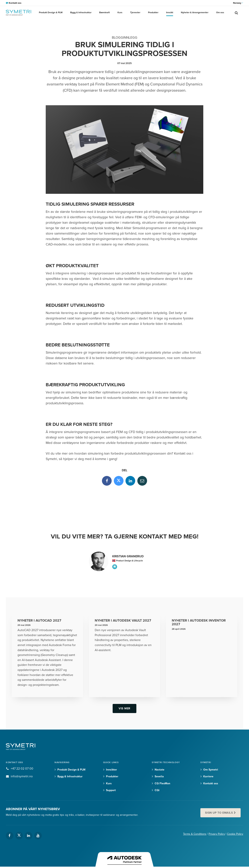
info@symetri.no (22, 776)
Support (111, 790)
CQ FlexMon (162, 783)
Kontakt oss (211, 783)
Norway (238, 3)
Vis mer (124, 708)
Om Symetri (211, 770)
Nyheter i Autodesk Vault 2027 (123, 621)
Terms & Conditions (195, 834)
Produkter (153, 12)
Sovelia (159, 776)
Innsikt (170, 12)
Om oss (220, 12)
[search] (236, 13)
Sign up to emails (219, 813)
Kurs (120, 12)
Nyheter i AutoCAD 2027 (39, 621)
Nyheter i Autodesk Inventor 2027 (199, 622)
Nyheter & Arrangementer (195, 12)
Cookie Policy (235, 834)
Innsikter (111, 770)
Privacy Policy (217, 834)
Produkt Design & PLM (51, 12)
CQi (157, 790)
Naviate (160, 770)
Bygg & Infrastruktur (81, 12)
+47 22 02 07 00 (22, 769)
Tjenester (135, 12)
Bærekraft (104, 12)
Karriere (208, 776)
